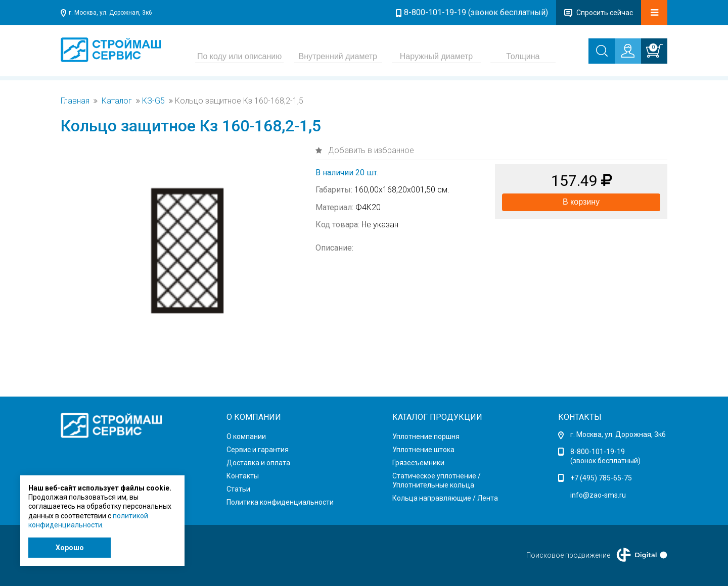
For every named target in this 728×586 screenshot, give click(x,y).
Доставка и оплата (258, 463)
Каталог (117, 101)
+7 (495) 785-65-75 (601, 478)
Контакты (243, 476)
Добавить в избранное (370, 150)
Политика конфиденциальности (280, 502)
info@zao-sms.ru (598, 495)
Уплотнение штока (423, 450)
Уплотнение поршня (426, 436)
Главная (75, 101)
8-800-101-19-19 (598, 452)
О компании (246, 436)
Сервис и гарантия (258, 450)
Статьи (238, 489)
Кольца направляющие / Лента (445, 498)
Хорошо (70, 548)
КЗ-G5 (153, 101)
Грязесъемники (418, 463)
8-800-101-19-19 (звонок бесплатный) (476, 12)
